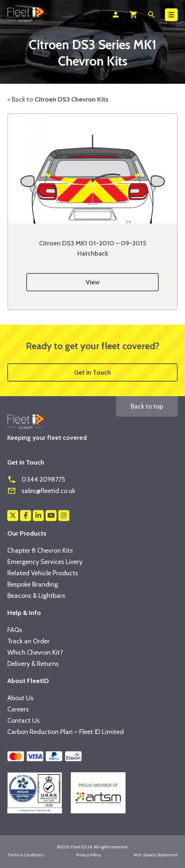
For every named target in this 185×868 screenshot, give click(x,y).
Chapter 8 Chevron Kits (40, 551)
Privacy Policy (89, 855)
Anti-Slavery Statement (156, 855)
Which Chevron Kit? (35, 652)
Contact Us (24, 721)
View (93, 282)
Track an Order (28, 641)
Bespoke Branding (33, 584)
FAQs (15, 630)
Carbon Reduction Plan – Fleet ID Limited (65, 732)
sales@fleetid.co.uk (41, 491)
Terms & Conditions (26, 855)
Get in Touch (92, 372)
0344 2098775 (36, 480)
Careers (18, 709)
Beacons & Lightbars (36, 596)
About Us (20, 698)
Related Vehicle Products (43, 573)
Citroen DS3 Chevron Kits (72, 99)
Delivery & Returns (33, 664)
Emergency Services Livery (45, 562)
